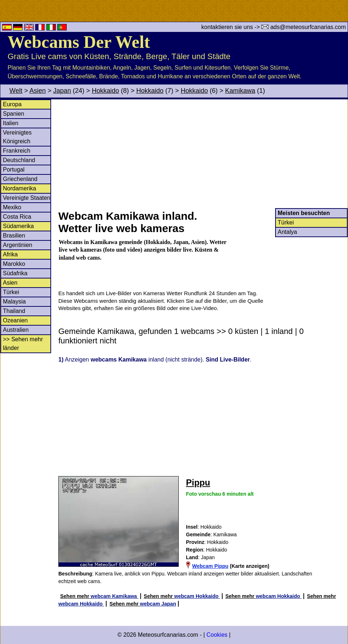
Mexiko (12, 207)
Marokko (14, 264)
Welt (16, 91)
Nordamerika (20, 188)
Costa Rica (17, 217)
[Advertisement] (203, 154)
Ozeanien (15, 320)
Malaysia (14, 302)
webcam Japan (158, 604)
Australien (16, 330)
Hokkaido (105, 91)
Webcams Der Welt (79, 42)
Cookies (217, 635)
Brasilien (14, 236)
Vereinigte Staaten (27, 198)
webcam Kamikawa (115, 596)
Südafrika (15, 273)
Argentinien (18, 245)
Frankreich (17, 151)
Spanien (14, 114)
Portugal (14, 170)
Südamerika (18, 226)
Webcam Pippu (210, 566)
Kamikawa (240, 91)
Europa (12, 104)
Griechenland (20, 179)
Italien (11, 123)
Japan (62, 91)
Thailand (14, 311)
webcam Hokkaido (197, 596)
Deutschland (19, 160)
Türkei (11, 292)
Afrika (10, 254)
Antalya (287, 232)
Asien (38, 91)
